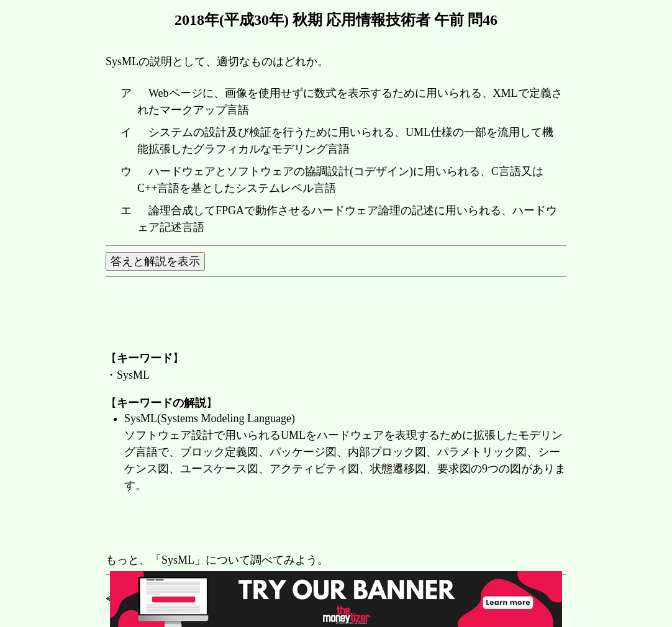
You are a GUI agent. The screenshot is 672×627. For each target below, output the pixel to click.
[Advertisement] (332, 524)
